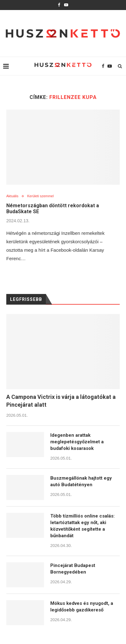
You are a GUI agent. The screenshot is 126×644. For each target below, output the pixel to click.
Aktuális (12, 196)
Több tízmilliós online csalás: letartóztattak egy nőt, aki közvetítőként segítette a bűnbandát (82, 526)
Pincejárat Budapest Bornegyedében (73, 569)
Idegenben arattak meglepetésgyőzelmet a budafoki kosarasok (77, 442)
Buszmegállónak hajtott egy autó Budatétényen (81, 481)
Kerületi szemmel (41, 196)
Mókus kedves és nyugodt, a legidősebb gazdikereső (82, 607)
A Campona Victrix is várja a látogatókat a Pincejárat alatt (61, 401)
